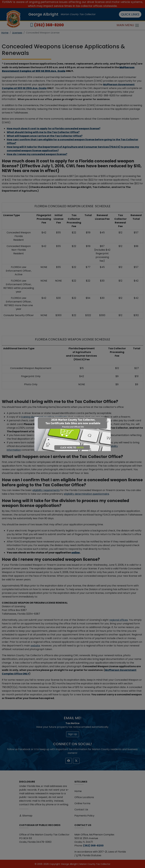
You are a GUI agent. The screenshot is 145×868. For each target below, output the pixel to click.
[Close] (107, 421)
